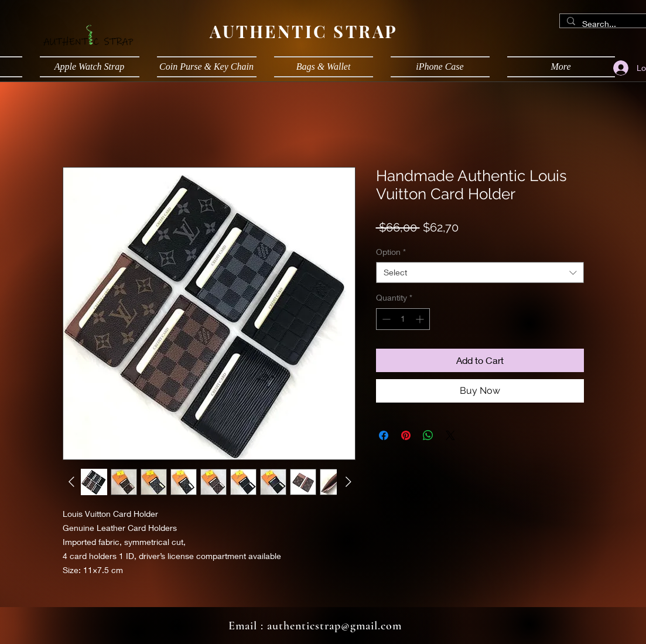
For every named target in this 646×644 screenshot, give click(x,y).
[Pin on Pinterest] (406, 435)
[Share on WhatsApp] (428, 435)
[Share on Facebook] (384, 435)
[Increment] (421, 319)
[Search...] (609, 24)
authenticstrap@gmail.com (334, 626)
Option (391, 252)
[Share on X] (450, 435)
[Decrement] (385, 319)
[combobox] (480, 272)
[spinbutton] (403, 319)
